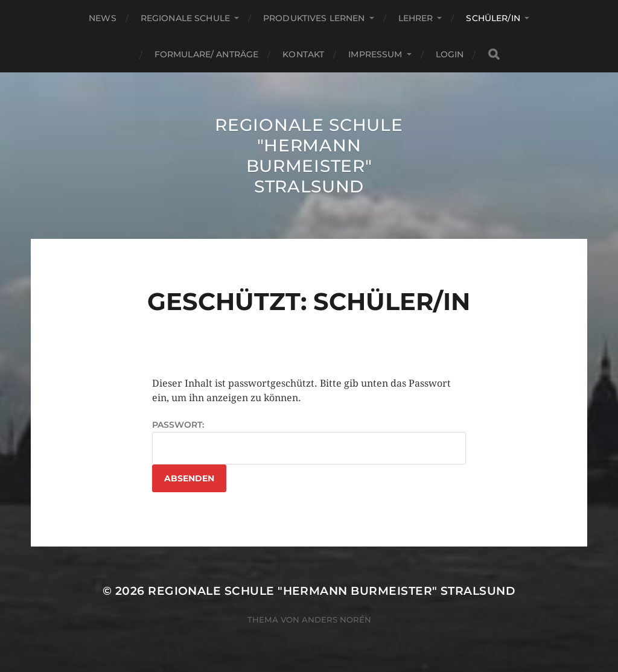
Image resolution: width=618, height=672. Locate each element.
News (103, 18)
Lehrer (416, 18)
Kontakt (303, 54)
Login (450, 54)
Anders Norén (336, 620)
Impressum (375, 54)
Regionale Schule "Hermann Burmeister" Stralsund (309, 156)
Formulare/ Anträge (207, 54)
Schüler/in (493, 18)
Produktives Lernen (314, 18)
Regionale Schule (185, 18)
